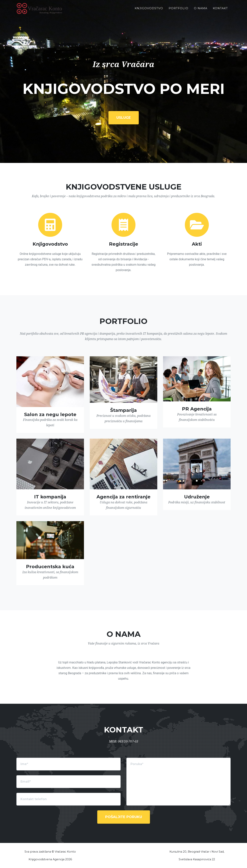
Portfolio (178, 11)
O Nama (201, 11)
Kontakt (220, 11)
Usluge (124, 118)
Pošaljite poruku (124, 817)
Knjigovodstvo (149, 11)
